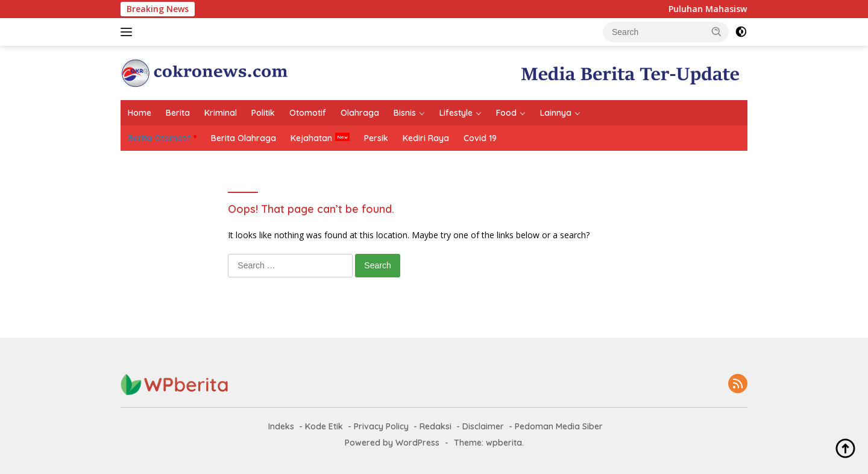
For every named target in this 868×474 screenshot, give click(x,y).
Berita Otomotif (159, 138)
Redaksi (436, 426)
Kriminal (221, 113)
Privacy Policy (381, 426)
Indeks (281, 426)
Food (506, 113)
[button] (717, 31)
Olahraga (360, 113)
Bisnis (405, 113)
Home (140, 113)
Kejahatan (311, 138)
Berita (178, 113)
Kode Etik (324, 426)
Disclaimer (483, 426)
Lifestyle (456, 113)
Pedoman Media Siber (559, 426)
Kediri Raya (426, 138)
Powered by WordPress (392, 443)
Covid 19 (480, 138)
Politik (263, 113)
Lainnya (556, 113)
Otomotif (308, 113)
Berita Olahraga (244, 138)
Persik (376, 138)
